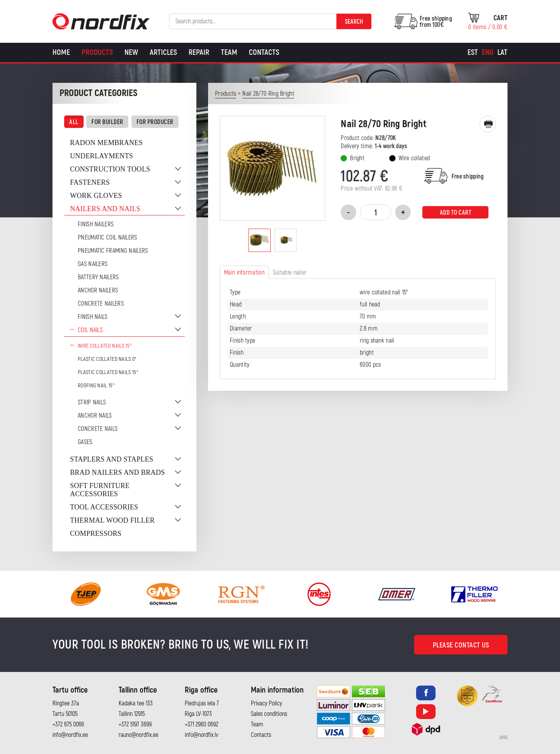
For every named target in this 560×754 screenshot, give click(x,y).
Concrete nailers (101, 304)
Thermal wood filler (112, 520)
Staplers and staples (112, 459)
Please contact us (461, 645)
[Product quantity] (376, 212)
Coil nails (90, 330)
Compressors (96, 534)
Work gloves (96, 196)
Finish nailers (96, 224)
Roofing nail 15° (96, 386)
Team (229, 52)
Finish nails (93, 317)
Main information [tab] (244, 273)
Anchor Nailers (98, 290)
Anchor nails (95, 416)
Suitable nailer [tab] (290, 273)
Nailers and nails (105, 209)
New (131, 52)
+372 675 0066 (68, 724)
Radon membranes (106, 143)
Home (61, 52)
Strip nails (92, 402)
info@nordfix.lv (201, 735)
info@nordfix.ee (70, 735)
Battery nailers (98, 277)
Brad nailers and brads (117, 472)
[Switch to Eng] (488, 52)
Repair (199, 52)
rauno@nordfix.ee (138, 735)
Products (97, 52)
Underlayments (101, 156)
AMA (503, 738)
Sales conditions (269, 714)
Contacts (264, 52)
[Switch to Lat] (502, 52)
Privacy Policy (266, 703)
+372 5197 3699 (135, 724)
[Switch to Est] (473, 52)
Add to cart (456, 213)
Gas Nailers (93, 264)
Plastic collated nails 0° (107, 359)
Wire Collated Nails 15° (105, 346)
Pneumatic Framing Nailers (113, 251)
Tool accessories (104, 507)
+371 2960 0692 (201, 724)
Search (354, 22)
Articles (163, 52)
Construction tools (110, 169)
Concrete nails (98, 429)
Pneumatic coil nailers (108, 238)
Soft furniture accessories (100, 490)
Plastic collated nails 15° (108, 372)
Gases (85, 442)
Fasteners (90, 182)
